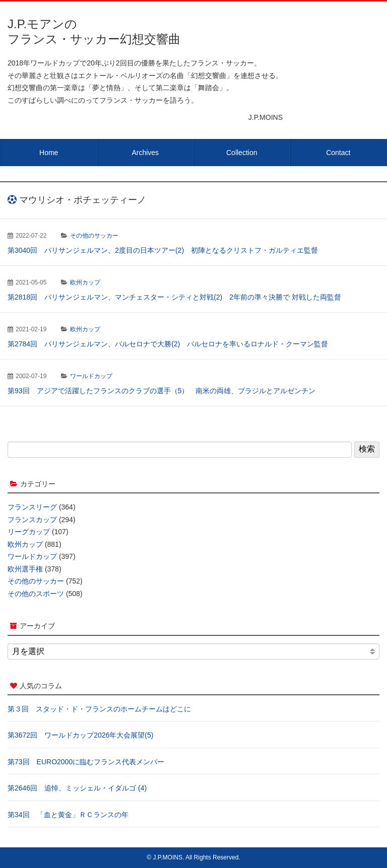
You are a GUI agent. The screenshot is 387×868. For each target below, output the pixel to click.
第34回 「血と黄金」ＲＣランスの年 (68, 815)
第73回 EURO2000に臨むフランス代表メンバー (86, 762)
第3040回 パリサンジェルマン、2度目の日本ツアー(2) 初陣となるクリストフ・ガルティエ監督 (163, 250)
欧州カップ (85, 282)
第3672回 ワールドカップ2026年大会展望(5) (80, 735)
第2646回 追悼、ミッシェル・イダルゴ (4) (77, 788)
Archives (145, 153)
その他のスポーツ (36, 594)
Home (49, 153)
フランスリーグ (32, 507)
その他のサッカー (94, 236)
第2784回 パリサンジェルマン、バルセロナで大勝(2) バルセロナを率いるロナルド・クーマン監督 (168, 344)
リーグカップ (29, 532)
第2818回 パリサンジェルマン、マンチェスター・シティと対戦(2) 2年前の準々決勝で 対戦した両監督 (174, 297)
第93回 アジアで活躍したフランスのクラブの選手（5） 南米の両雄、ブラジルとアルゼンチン (162, 391)
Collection (242, 153)
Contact (338, 153)
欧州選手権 (25, 569)
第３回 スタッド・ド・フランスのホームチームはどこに (99, 709)
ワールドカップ (91, 376)
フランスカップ (32, 520)
